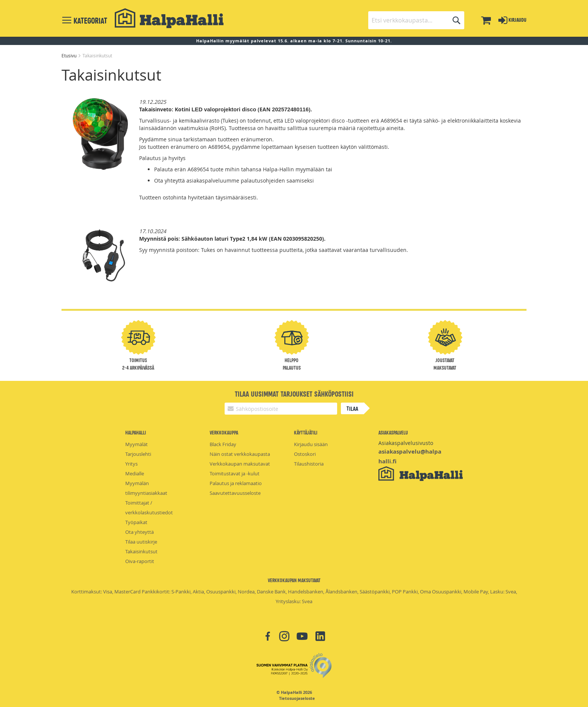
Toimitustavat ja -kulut (235, 473)
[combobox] (416, 20)
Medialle (135, 473)
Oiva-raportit (140, 561)
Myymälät (136, 444)
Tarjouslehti (138, 454)
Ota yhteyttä (139, 532)
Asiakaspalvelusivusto (406, 443)
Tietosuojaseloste (297, 698)
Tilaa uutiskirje (141, 542)
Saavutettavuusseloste (235, 493)
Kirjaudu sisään (311, 444)
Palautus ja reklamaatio (236, 483)
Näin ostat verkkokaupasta (240, 454)
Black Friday (223, 444)
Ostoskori (305, 454)
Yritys (131, 464)
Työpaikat (136, 522)
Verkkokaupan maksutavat (240, 464)
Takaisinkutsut (141, 551)
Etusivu (70, 55)
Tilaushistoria (309, 464)
